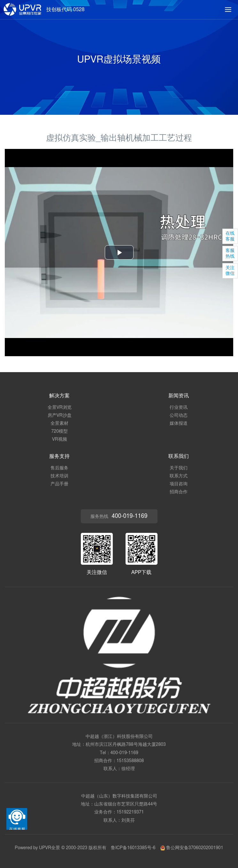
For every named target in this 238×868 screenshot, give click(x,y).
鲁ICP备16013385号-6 (133, 848)
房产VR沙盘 (60, 416)
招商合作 (179, 492)
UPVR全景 (50, 848)
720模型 (60, 431)
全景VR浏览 (60, 408)
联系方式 (179, 476)
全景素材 (59, 423)
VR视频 (60, 439)
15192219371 (130, 812)
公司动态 (179, 416)
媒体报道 (179, 423)
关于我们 (179, 468)
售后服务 (59, 468)
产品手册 (59, 484)
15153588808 (130, 761)
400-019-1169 (124, 753)
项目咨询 (179, 484)
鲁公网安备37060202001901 (192, 848)
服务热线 (119, 516)
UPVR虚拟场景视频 (119, 60)
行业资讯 (179, 408)
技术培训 (59, 476)
